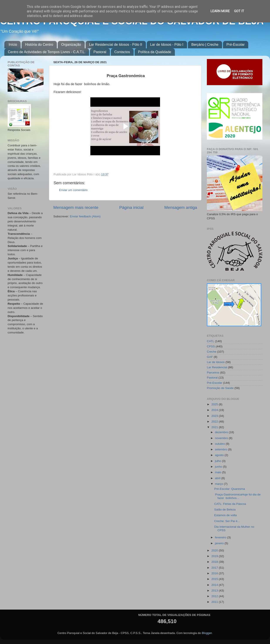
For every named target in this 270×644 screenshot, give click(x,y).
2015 (215, 579)
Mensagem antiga (181, 207)
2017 (215, 568)
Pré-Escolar (236, 45)
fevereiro (221, 537)
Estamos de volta (226, 515)
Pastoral (100, 52)
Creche (212, 352)
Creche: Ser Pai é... (227, 521)
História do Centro (39, 45)
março (219, 484)
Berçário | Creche (205, 45)
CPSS (211, 346)
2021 (215, 427)
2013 (215, 591)
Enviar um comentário (73, 190)
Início (13, 45)
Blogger (207, 633)
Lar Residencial (217, 367)
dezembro (222, 432)
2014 (215, 585)
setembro (221, 449)
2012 (215, 596)
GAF (210, 357)
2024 (215, 410)
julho (218, 461)
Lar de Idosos (216, 362)
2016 (215, 573)
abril (218, 478)
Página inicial (131, 207)
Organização (71, 45)
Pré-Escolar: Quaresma (230, 489)
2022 (215, 422)
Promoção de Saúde (220, 388)
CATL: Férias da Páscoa (230, 504)
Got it (239, 11)
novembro (222, 438)
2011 (215, 602)
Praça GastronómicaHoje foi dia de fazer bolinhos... (237, 496)
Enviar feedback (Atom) (85, 216)
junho (219, 467)
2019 (215, 556)
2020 (215, 550)
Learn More (220, 11)
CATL (211, 341)
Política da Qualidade (155, 52)
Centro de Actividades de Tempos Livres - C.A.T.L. (47, 52)
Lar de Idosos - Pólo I (167, 45)
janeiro (220, 543)
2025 (215, 404)
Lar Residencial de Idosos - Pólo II (116, 45)
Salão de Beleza (225, 510)
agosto (220, 455)
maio (219, 472)
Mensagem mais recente (76, 207)
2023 (215, 416)
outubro (220, 444)
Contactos (122, 52)
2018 (215, 562)
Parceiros (213, 373)
